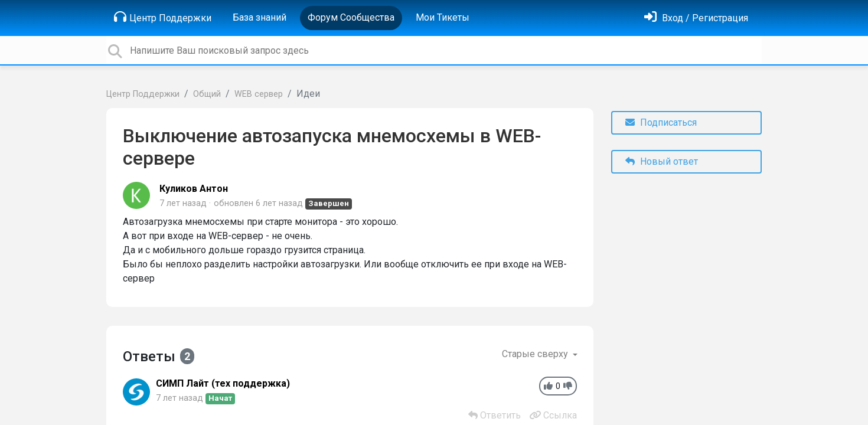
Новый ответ (662, 161)
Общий (207, 94)
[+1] (548, 386)
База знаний (260, 17)
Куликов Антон (194, 189)
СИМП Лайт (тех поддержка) (223, 383)
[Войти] (696, 18)
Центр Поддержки (163, 17)
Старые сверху (536, 354)
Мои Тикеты (443, 17)
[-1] (568, 386)
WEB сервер (259, 94)
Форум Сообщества (351, 17)
